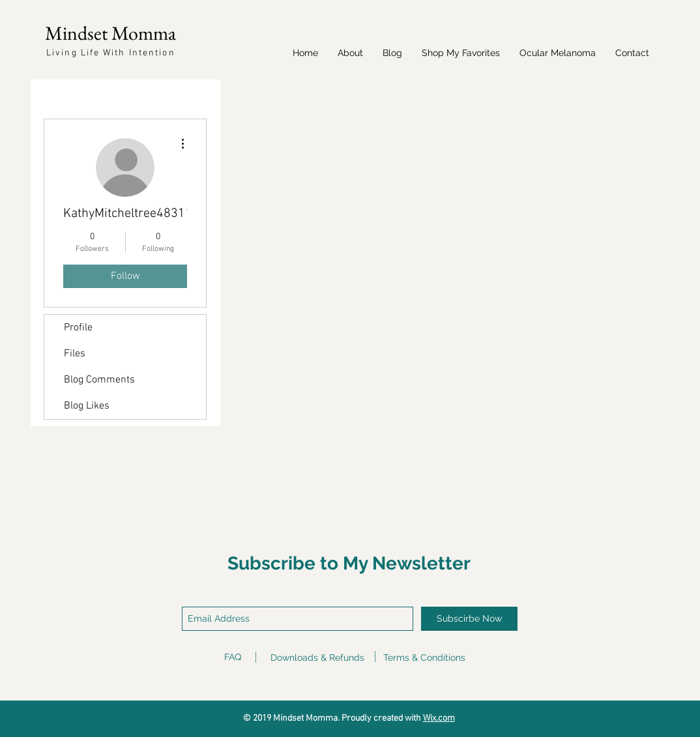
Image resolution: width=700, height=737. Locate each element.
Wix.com (439, 718)
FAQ (233, 657)
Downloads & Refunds (317, 658)
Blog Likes (87, 406)
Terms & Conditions (424, 658)
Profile (78, 328)
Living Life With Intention (111, 53)
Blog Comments (99, 380)
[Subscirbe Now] (469, 619)
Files (75, 354)
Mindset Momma (110, 33)
